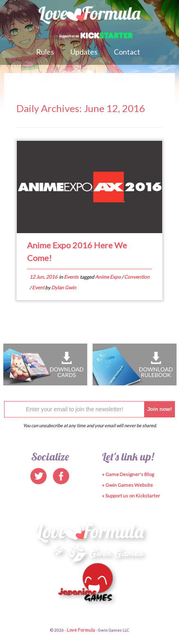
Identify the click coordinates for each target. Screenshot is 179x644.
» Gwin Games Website (127, 485)
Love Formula (81, 630)
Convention (137, 277)
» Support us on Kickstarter (131, 496)
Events (71, 277)
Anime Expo (108, 277)
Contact (127, 52)
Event (39, 288)
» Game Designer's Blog (128, 474)
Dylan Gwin (64, 288)
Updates (84, 52)
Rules (45, 52)
